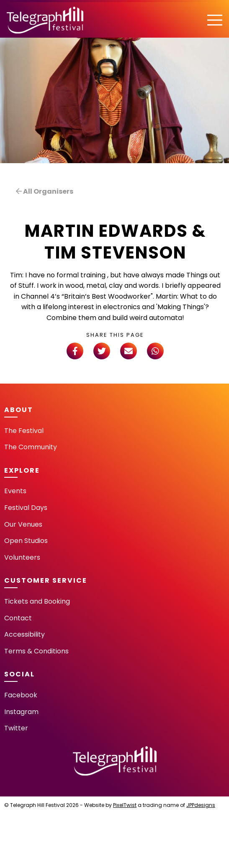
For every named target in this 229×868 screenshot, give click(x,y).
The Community (31, 447)
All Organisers (45, 191)
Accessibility (24, 634)
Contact (18, 618)
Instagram (21, 712)
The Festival (24, 431)
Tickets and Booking (37, 601)
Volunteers (22, 557)
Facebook (21, 695)
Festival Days (26, 508)
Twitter (16, 728)
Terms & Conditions (36, 651)
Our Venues (23, 524)
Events (15, 491)
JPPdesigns (201, 805)
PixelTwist (125, 805)
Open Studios (26, 541)
